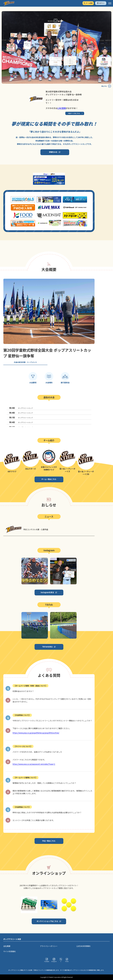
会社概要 (7, 946)
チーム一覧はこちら (49, 479)
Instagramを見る (47, 592)
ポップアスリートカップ (21, 408)
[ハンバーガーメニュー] (110, 3)
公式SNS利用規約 (83, 946)
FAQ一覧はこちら (49, 841)
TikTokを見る (47, 647)
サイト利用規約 (9, 951)
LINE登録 (62, 108)
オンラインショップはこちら (47, 921)
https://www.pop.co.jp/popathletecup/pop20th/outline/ (36, 733)
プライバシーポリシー (49, 946)
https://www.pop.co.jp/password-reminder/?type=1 (34, 764)
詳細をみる (53, 152)
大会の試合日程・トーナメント (25, 362)
